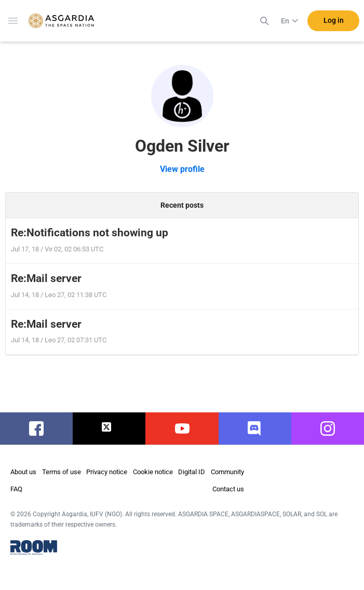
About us (23, 472)
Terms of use (62, 472)
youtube (182, 428)
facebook (37, 428)
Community (227, 472)
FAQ (16, 489)
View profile (182, 169)
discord (255, 428)
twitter (109, 428)
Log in (334, 20)
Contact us (228, 489)
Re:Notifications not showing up (90, 233)
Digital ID (192, 472)
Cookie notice (153, 472)
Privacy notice (107, 472)
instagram (327, 428)
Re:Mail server (46, 278)
